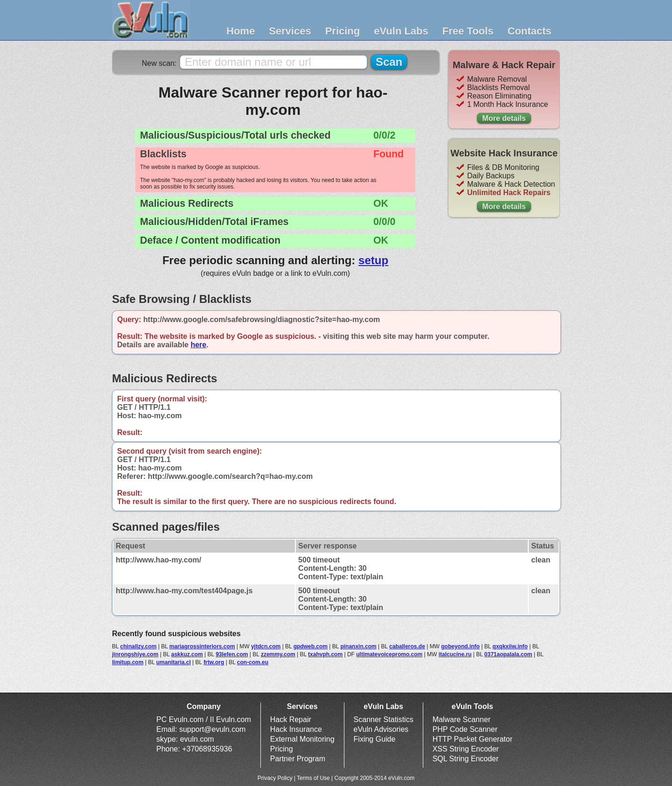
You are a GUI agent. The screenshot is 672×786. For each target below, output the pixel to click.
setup (373, 260)
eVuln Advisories (381, 729)
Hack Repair (291, 719)
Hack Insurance (296, 729)
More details (504, 118)
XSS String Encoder (466, 749)
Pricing (343, 31)
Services (290, 31)
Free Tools (468, 31)
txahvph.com (325, 654)
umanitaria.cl (174, 662)
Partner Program (298, 759)
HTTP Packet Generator (472, 739)
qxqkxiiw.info (510, 646)
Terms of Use (313, 778)
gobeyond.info (460, 646)
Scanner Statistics (384, 719)
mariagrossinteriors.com (202, 646)
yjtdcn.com (266, 646)
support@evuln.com (213, 729)
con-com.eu (253, 662)
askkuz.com (187, 654)
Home (241, 31)
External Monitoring (302, 739)
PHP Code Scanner (465, 729)
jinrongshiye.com (135, 654)
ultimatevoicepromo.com (389, 654)
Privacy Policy (275, 778)
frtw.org (214, 662)
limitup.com (128, 662)
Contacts (529, 31)
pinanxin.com (358, 646)
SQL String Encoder (466, 759)
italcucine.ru (455, 654)
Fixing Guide (375, 739)
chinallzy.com (139, 646)
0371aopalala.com (508, 654)
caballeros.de (407, 646)
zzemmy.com (278, 654)
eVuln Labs (401, 31)
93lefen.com (232, 654)
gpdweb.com (311, 646)
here (198, 345)
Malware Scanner (462, 719)
